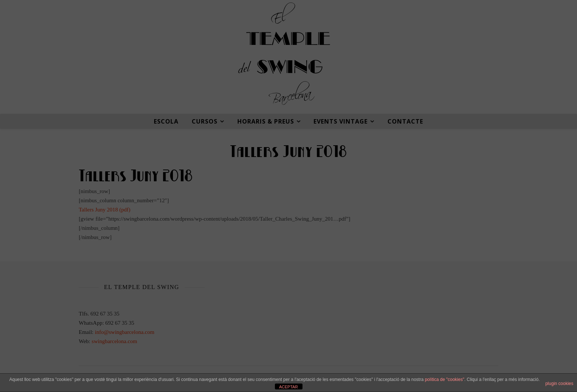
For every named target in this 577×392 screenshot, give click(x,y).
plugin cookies (559, 384)
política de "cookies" (444, 379)
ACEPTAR (288, 387)
